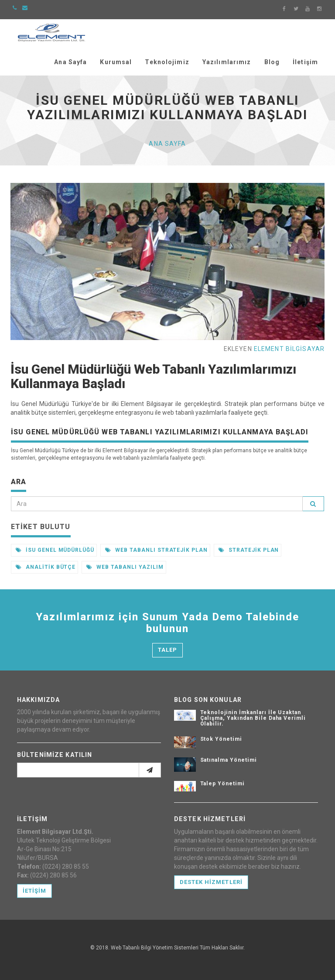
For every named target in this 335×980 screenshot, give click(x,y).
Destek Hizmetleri (211, 882)
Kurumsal (116, 62)
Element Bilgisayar (289, 349)
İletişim (305, 62)
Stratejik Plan (249, 550)
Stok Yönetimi (221, 739)
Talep (167, 650)
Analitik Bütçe (46, 567)
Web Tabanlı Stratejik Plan (156, 550)
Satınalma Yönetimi (229, 760)
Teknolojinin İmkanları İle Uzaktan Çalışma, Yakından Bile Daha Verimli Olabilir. (253, 718)
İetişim (34, 891)
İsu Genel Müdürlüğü (55, 550)
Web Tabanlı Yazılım (125, 567)
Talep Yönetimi (222, 784)
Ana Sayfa (70, 62)
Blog (272, 62)
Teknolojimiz (167, 62)
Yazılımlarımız (227, 62)
